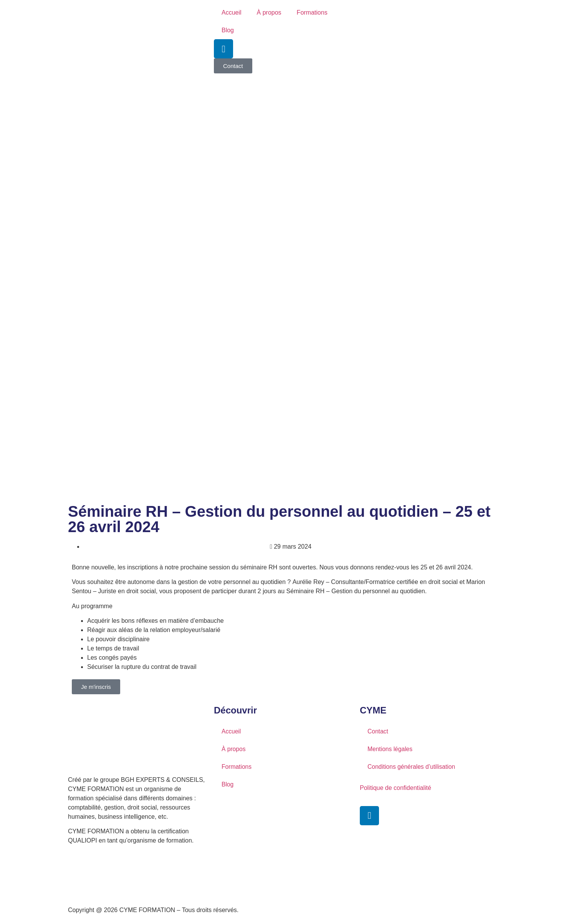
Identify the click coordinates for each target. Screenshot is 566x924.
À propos (269, 12)
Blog (228, 30)
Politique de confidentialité (396, 788)
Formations (312, 12)
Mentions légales (391, 749)
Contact (378, 731)
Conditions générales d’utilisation (412, 767)
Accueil (232, 12)
